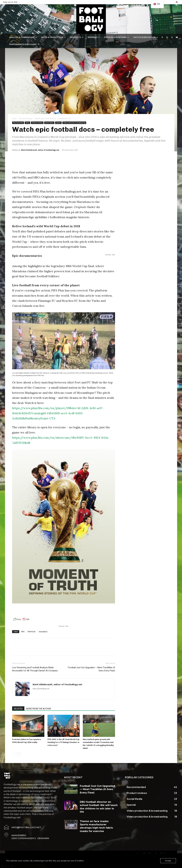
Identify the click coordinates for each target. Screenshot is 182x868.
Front (14, 118)
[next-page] (19, 754)
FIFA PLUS (32, 632)
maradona (43, 632)
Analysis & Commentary (23, 37)
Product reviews (37, 123)
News (27, 123)
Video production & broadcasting (74, 123)
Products (77, 37)
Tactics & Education (145, 37)
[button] (177, 2)
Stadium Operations (116, 37)
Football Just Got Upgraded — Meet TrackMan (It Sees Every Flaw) (91, 669)
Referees (94, 37)
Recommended (26, 118)
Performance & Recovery (24, 44)
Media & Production (53, 37)
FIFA (23, 632)
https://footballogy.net (41, 689)
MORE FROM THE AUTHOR (39, 709)
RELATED (18, 709)
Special (58, 123)
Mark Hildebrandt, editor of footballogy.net (40, 150)
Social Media (49, 123)
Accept (168, 861)
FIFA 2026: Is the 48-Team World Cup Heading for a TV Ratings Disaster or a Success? (63, 742)
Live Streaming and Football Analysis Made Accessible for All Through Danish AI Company (35, 669)
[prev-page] (14, 754)
